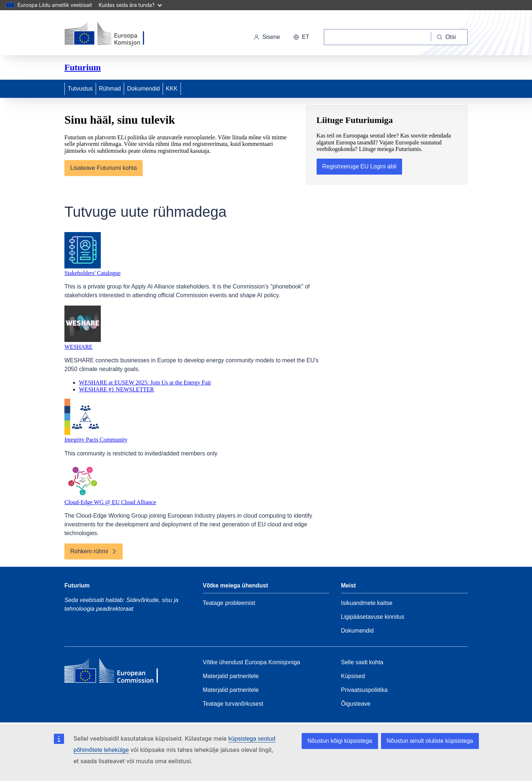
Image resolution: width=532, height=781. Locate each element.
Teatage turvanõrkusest (233, 704)
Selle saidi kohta (362, 662)
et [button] (301, 37)
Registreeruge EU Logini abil (360, 166)
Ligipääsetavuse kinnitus (373, 617)
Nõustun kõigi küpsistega (340, 741)
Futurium (83, 67)
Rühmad (110, 89)
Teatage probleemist (229, 603)
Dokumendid (143, 89)
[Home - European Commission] (117, 673)
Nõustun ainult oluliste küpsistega (430, 741)
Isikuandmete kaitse (367, 603)
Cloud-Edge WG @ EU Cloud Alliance (110, 502)
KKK (172, 89)
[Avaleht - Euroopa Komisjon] (114, 34)
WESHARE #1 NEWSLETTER (116, 389)
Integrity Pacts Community (96, 440)
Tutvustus (80, 89)
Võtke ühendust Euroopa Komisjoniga (251, 662)
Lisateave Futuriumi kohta (104, 168)
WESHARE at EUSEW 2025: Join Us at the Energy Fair (145, 382)
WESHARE (78, 347)
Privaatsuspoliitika (364, 690)
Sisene (267, 37)
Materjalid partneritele (231, 676)
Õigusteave (356, 704)
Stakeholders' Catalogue (92, 273)
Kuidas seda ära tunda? (130, 5)
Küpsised (353, 676)
